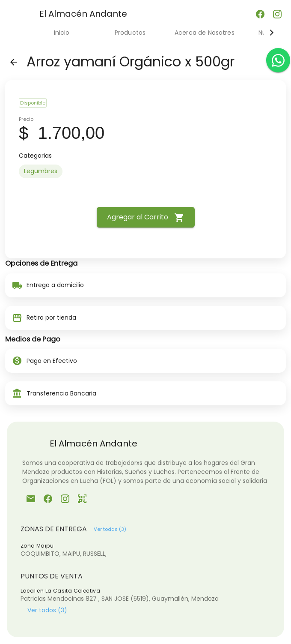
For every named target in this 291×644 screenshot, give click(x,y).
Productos (130, 33)
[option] (41, 171)
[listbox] (145, 171)
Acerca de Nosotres (205, 33)
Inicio (62, 33)
